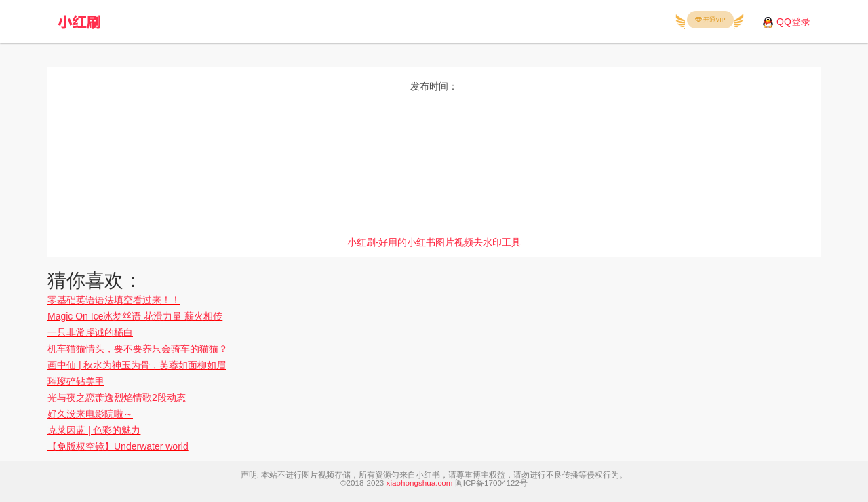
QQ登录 (793, 22)
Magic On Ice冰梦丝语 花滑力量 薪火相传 (135, 316)
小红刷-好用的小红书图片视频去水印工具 (434, 242)
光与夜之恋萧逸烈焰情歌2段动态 (117, 398)
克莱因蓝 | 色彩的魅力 (94, 430)
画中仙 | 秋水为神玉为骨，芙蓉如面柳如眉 (137, 365)
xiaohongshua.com (420, 483)
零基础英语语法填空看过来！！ (114, 300)
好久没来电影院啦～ (90, 414)
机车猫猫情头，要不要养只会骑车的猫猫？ (138, 349)
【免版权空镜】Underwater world (118, 446)
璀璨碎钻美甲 (76, 381)
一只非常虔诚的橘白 (90, 332)
